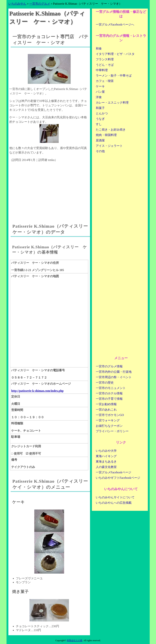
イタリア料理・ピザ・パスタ (115, 54)
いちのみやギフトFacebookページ (118, 478)
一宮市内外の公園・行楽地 (114, 372)
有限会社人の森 (75, 640)
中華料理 (102, 70)
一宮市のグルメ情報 (109, 366)
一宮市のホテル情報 (109, 393)
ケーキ (100, 86)
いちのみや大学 (106, 451)
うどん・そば (105, 65)
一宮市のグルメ (40, 4)
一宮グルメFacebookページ (114, 472)
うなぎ (100, 119)
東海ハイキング (106, 456)
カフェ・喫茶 (105, 81)
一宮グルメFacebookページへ (115, 24)
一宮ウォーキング (108, 420)
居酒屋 (100, 140)
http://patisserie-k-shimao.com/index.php (37, 391)
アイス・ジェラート (109, 146)
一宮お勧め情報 (106, 404)
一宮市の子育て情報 (109, 399)
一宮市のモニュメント (111, 388)
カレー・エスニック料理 (112, 103)
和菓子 (100, 108)
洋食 (99, 97)
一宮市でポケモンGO (110, 415)
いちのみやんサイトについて (115, 497)
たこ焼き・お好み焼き (111, 130)
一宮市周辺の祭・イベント (114, 377)
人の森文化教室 (106, 467)
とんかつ (102, 113)
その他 (100, 151)
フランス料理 (105, 59)
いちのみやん (17, 4)
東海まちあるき (106, 462)
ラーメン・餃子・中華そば (114, 76)
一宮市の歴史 (105, 383)
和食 (99, 49)
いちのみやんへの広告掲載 (114, 503)
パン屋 (100, 92)
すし (99, 124)
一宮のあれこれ (106, 410)
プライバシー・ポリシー (112, 431)
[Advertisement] (49, 189)
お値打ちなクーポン (109, 426)
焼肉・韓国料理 (106, 135)
